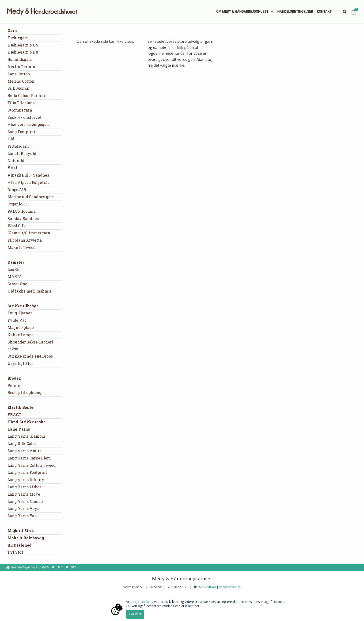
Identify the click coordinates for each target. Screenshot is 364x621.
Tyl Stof (15, 552)
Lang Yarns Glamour (27, 436)
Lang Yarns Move (24, 494)
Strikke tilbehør (23, 306)
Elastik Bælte (20, 407)
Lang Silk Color (22, 443)
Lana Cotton (19, 74)
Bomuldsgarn (20, 59)
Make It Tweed (22, 247)
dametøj (160, 47)
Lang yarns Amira (25, 451)
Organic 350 (19, 204)
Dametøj (16, 262)
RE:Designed (19, 545)
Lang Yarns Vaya (23, 508)
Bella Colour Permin (26, 95)
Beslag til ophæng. (25, 392)
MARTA (15, 276)
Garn (12, 30)
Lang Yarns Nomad (25, 501)
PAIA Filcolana (22, 211)
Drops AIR (17, 190)
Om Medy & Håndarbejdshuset (242, 12)
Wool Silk (17, 226)
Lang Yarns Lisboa (25, 487)
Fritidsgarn (18, 146)
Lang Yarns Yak (22, 516)
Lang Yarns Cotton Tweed (32, 465)
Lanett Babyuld (22, 153)
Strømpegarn (20, 110)
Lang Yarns (19, 429)
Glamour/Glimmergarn (29, 233)
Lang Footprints (22, 132)
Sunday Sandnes (23, 218)
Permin (15, 385)
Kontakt (324, 12)
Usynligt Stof (20, 363)
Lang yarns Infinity (26, 480)
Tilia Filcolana (21, 103)
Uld (11, 139)
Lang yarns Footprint (27, 472)
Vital (12, 168)
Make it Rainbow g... (27, 538)
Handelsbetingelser (295, 12)
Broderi (15, 378)
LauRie (14, 269)
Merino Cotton (21, 81)
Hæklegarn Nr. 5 (23, 45)
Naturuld (16, 160)
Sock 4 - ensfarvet (25, 117)
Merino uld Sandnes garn (31, 197)
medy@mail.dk (230, 587)
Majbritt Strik (21, 530)
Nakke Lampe (21, 335)
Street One (17, 284)
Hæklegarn (18, 38)
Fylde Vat (17, 320)
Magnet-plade (21, 327)
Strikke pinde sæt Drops (30, 356)
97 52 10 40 (207, 587)
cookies (146, 602)
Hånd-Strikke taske (27, 422)
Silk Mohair (19, 88)
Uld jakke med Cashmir (29, 291)
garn (209, 41)
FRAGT (14, 415)
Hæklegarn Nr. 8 (23, 52)
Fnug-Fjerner (20, 313)
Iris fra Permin (21, 67)
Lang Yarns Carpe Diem (29, 458)
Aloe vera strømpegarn (29, 124)
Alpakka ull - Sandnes (28, 175)
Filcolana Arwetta (25, 240)
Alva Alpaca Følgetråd (29, 182)
